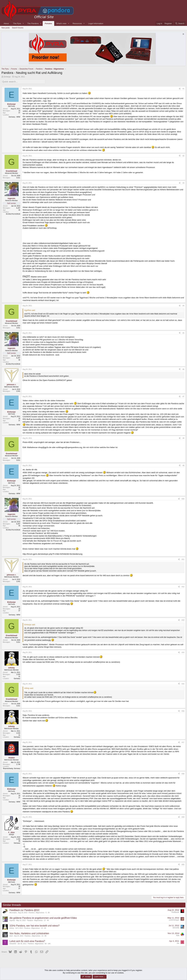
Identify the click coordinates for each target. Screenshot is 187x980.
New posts (6, 28)
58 (46, 943)
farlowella (176, 927)
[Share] (180, 88)
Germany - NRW (14, 116)
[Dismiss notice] (183, 34)
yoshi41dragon (174, 919)
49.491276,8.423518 (13, 213)
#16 (183, 711)
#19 (183, 817)
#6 (183, 369)
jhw (178, 943)
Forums (48, 23)
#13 (183, 620)
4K (48, 920)
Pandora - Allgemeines (36, 912)
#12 (183, 586)
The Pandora (33, 23)
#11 (183, 559)
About (6, 23)
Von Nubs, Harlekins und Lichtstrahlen (29, 933)
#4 (183, 305)
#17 (183, 742)
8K (46, 935)
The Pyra (17, 23)
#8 (183, 438)
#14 (183, 652)
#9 (183, 465)
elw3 (11, 935)
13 (42, 935)
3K (49, 912)
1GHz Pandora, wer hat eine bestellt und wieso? (34, 925)
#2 (183, 155)
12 (45, 920)
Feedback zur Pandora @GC (25, 910)
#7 (183, 396)
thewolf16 (13, 943)
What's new (61, 23)
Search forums (18, 28)
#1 (183, 88)
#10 (183, 498)
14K (49, 943)
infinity (12, 928)
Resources (77, 23)
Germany (17, 678)
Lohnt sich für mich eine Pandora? (27, 941)
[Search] (180, 23)
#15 (183, 683)
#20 (183, 864)
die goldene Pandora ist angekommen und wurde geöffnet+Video (43, 917)
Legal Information (96, 23)
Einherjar (7, 77)
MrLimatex (13, 912)
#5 (183, 332)
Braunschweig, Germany (12, 768)
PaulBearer (175, 912)
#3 (183, 182)
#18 (183, 773)
